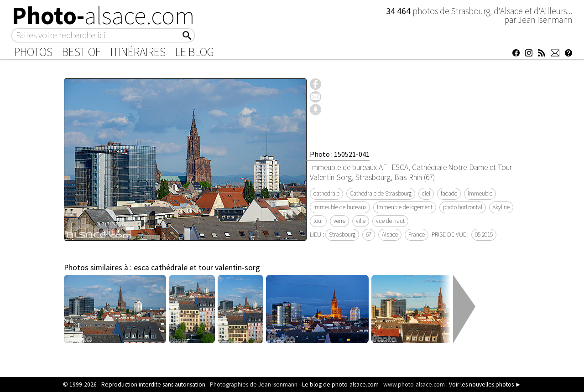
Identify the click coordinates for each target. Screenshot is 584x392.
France (417, 235)
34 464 (399, 11)
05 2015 (484, 235)
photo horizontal (463, 207)
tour (318, 221)
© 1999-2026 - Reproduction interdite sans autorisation (134, 384)
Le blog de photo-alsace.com (340, 384)
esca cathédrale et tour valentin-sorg (197, 268)
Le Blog (195, 52)
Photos (33, 52)
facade (449, 193)
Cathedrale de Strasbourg (381, 193)
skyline (501, 207)
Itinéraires (138, 52)
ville (361, 221)
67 (369, 235)
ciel (426, 193)
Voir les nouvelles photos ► (485, 384)
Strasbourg (342, 235)
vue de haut (390, 221)
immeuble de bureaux (340, 207)
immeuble (480, 193)
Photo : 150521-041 (340, 154)
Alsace (390, 235)
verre (339, 221)
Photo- (103, 15)
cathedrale (326, 193)
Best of (81, 52)
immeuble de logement (405, 207)
